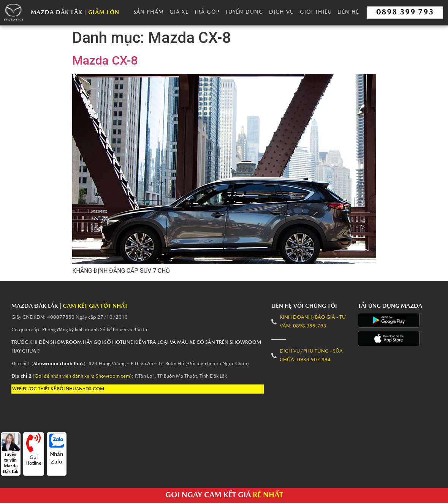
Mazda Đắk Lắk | (75, 13)
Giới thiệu (316, 12)
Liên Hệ (348, 12)
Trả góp (207, 12)
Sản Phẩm (149, 12)
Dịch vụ (282, 12)
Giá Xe (179, 12)
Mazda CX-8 (105, 60)
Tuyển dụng (244, 12)
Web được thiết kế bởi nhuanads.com (58, 389)
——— (279, 339)
